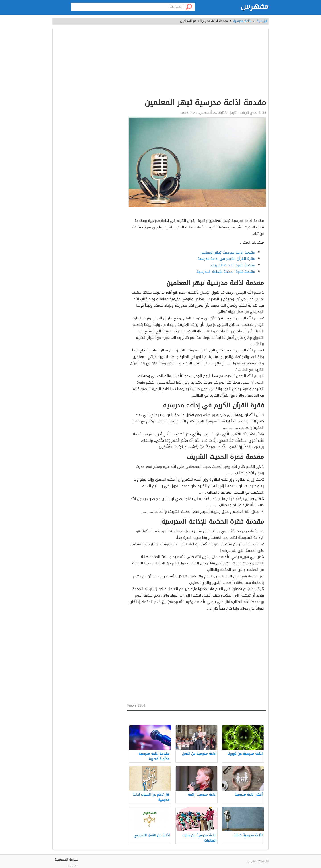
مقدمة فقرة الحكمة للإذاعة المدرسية (226, 272)
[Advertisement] (197, 64)
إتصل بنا (73, 865)
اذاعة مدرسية (242, 21)
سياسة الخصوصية (66, 860)
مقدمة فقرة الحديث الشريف (233, 265)
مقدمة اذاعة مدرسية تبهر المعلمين (227, 252)
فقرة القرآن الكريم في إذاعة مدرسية (226, 259)
